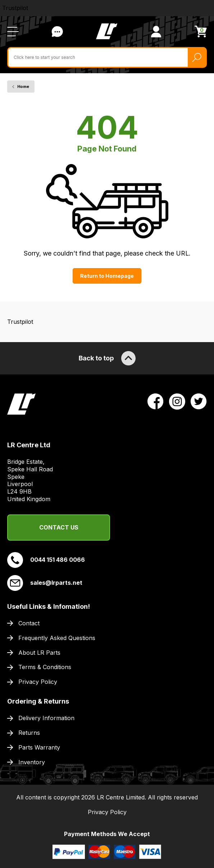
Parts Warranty (39, 747)
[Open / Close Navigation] (13, 32)
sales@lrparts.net (45, 583)
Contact (29, 623)
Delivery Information (46, 718)
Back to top (107, 358)
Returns (29, 733)
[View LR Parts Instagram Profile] (177, 401)
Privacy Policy (38, 682)
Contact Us (59, 527)
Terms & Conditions (45, 667)
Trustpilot (15, 8)
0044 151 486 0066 (46, 560)
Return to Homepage (107, 276)
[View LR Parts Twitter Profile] (199, 401)
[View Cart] (201, 31)
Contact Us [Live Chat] (57, 32)
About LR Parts (39, 653)
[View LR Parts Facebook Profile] (156, 401)
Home (23, 87)
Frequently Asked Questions (57, 638)
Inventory (32, 762)
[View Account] (156, 32)
